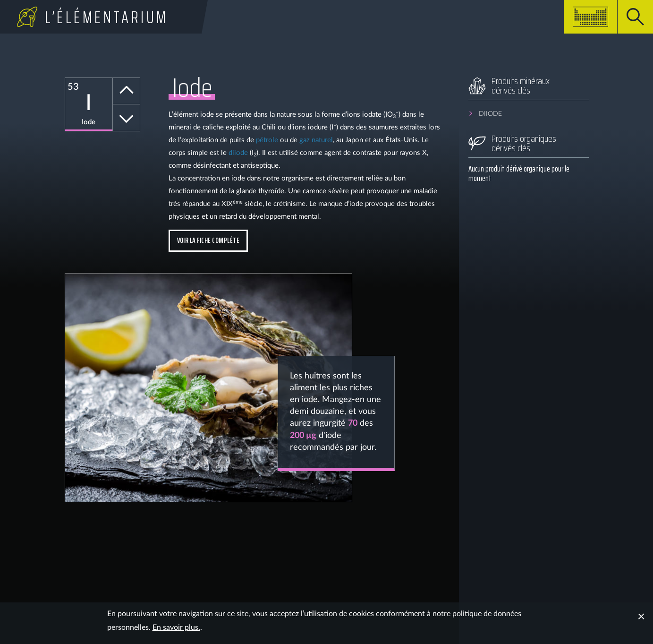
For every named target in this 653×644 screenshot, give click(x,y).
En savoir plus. (176, 627)
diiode (238, 153)
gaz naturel (316, 140)
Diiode (490, 114)
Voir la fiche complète (208, 240)
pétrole (267, 140)
